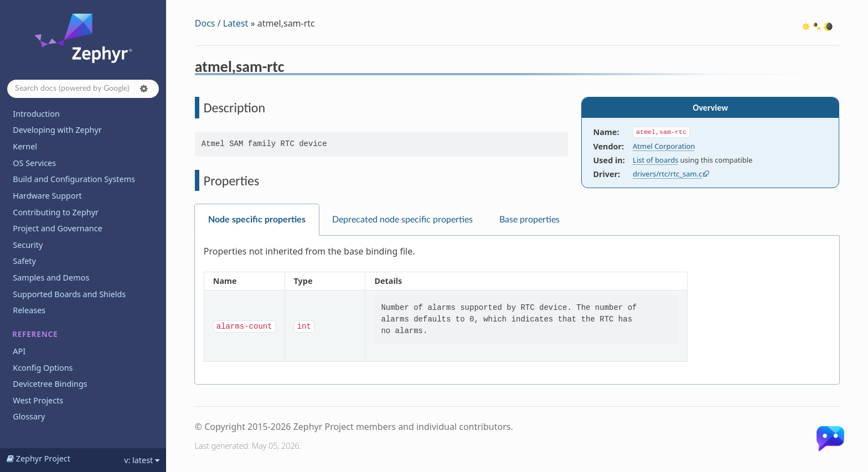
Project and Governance (57, 228)
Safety (24, 261)
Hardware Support (47, 196)
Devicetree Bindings (50, 384)
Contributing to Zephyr (56, 212)
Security (28, 245)
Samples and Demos (51, 278)
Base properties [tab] (529, 220)
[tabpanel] (517, 310)
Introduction (36, 114)
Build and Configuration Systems (74, 179)
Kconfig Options (43, 368)
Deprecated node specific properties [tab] (402, 220)
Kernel (25, 146)
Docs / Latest (222, 23)
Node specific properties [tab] (257, 220)
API (19, 351)
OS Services (34, 163)
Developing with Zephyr (57, 130)
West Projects (38, 400)
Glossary (29, 416)
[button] (144, 89)
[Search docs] (83, 89)
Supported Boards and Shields (69, 294)
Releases (29, 310)
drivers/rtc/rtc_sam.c (667, 174)
